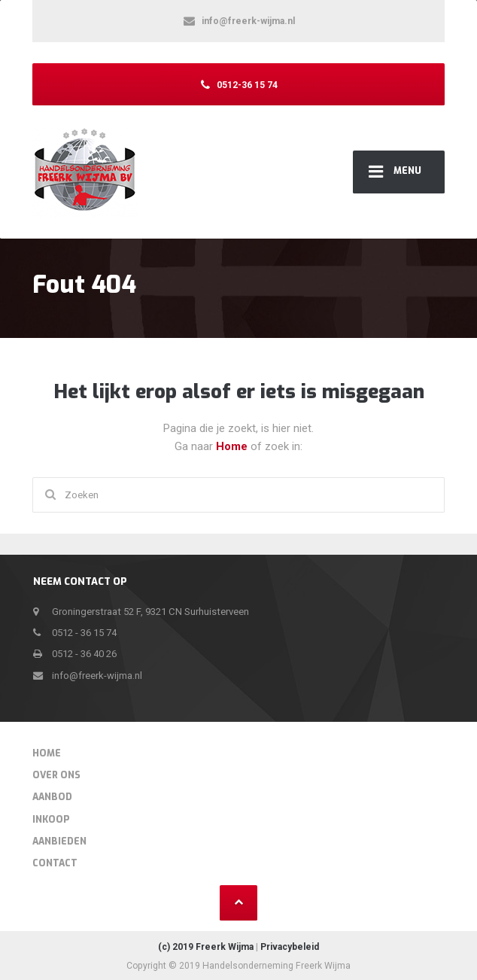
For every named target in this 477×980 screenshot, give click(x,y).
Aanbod (52, 797)
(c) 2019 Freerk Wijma (206, 947)
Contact (55, 863)
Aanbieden (59, 842)
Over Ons (56, 775)
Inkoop (51, 820)
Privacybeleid (290, 947)
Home (233, 446)
